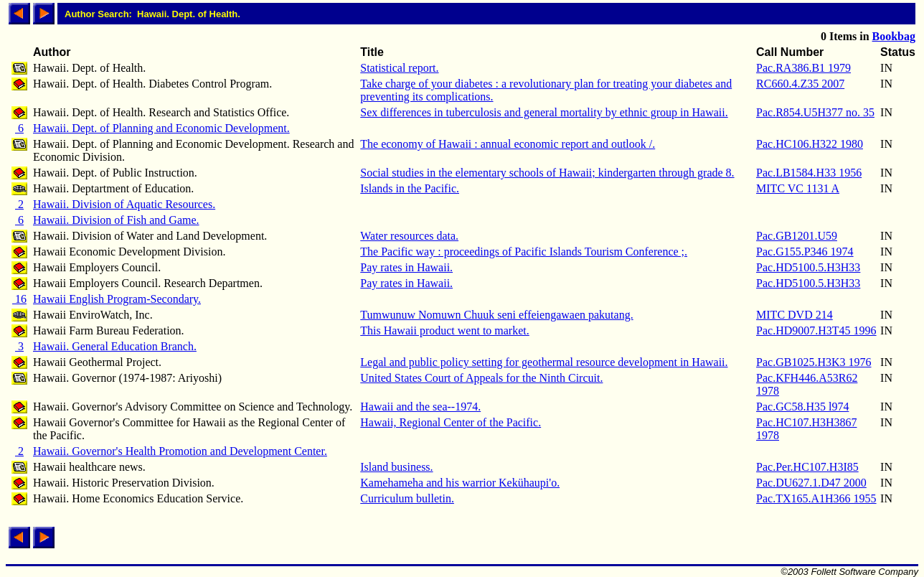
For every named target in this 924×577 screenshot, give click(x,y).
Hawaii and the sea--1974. (420, 407)
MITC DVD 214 (795, 315)
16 (19, 299)
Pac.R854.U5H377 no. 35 (815, 112)
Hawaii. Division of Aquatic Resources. (124, 204)
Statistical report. (399, 68)
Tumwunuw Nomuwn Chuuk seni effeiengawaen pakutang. (496, 315)
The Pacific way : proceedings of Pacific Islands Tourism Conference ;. (524, 252)
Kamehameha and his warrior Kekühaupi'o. (460, 483)
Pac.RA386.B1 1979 (803, 68)
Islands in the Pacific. (410, 188)
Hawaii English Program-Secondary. (117, 299)
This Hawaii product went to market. (445, 330)
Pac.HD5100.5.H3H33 (808, 267)
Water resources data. (409, 236)
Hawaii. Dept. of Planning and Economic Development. (161, 128)
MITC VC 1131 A (798, 188)
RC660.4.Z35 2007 (800, 84)
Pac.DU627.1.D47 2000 (811, 483)
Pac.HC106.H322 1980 (810, 144)
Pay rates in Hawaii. (406, 267)
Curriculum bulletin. (407, 498)
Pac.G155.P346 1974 (805, 252)
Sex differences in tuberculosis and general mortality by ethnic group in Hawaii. (544, 112)
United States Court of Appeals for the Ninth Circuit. (481, 378)
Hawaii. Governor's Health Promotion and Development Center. (180, 451)
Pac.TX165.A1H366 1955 (816, 498)
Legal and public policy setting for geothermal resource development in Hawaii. (544, 362)
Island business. (396, 467)
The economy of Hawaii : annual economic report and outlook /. (508, 144)
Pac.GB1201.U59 (797, 236)
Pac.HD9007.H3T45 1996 (816, 330)
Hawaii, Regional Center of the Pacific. (451, 422)
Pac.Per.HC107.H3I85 (807, 467)
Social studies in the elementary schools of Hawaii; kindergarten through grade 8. (547, 173)
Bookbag (894, 36)
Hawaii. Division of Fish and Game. (116, 220)
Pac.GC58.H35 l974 (802, 407)
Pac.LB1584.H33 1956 (809, 173)
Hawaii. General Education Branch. (115, 346)
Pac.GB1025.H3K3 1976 (814, 362)
